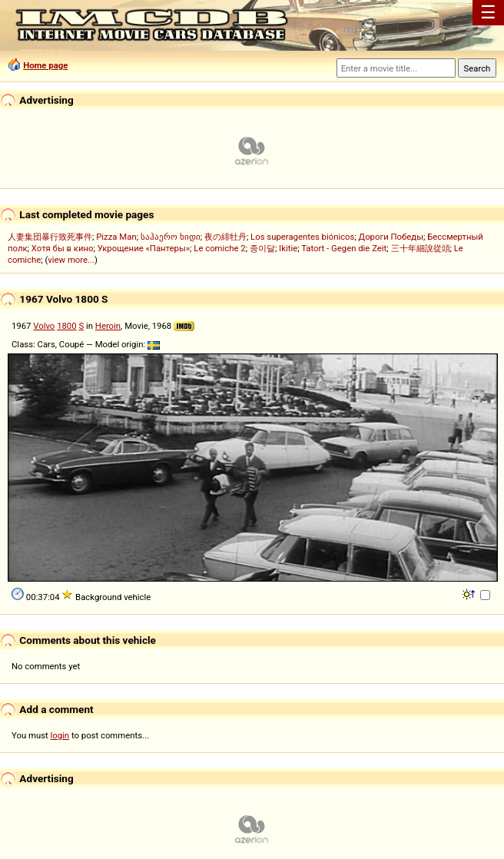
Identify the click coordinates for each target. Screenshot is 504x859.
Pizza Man (116, 237)
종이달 (262, 248)
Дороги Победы (391, 237)
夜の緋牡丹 (225, 237)
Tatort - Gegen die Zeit (344, 248)
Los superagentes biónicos (302, 237)
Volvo (44, 326)
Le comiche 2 (219, 248)
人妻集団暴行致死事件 (50, 237)
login (60, 735)
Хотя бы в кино (63, 248)
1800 (66, 326)
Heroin (108, 326)
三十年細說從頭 (421, 248)
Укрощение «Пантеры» (144, 248)
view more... (71, 260)
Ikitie (288, 248)
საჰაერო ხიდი (171, 237)
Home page (45, 65)
